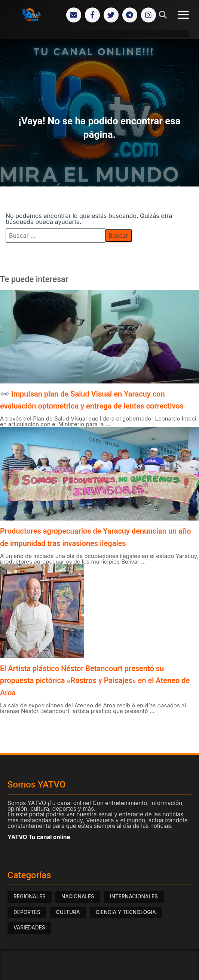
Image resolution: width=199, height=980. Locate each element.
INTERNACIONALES (134, 896)
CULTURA (68, 912)
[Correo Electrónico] (74, 15)
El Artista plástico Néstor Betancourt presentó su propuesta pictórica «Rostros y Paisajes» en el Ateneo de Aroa (95, 681)
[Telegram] (130, 15)
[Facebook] (92, 15)
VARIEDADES (29, 928)
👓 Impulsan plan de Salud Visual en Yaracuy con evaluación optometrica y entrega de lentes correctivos (92, 400)
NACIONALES (78, 896)
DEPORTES (27, 912)
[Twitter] (111, 15)
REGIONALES (30, 896)
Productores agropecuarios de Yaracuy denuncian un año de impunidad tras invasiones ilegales (95, 537)
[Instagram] (149, 15)
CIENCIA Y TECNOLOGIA (126, 912)
